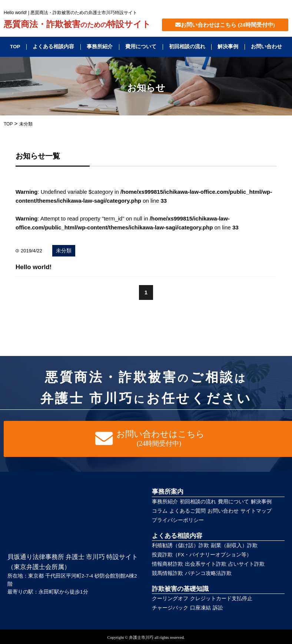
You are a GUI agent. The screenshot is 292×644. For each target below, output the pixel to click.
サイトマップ (256, 511)
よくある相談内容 (53, 47)
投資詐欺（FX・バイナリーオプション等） (202, 555)
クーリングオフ (170, 599)
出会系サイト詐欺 (206, 564)
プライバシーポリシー (178, 520)
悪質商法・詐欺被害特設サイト (77, 24)
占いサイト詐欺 (246, 564)
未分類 (64, 251)
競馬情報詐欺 (167, 573)
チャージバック (170, 608)
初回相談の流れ (187, 47)
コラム (160, 511)
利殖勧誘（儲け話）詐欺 (180, 545)
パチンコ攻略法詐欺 (208, 573)
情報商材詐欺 (167, 564)
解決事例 (228, 47)
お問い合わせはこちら (225, 25)
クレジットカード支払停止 (221, 599)
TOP (15, 47)
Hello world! (34, 267)
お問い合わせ (266, 47)
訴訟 (218, 608)
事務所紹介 (100, 47)
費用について (141, 47)
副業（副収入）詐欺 (234, 545)
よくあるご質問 (188, 511)
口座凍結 (200, 608)
